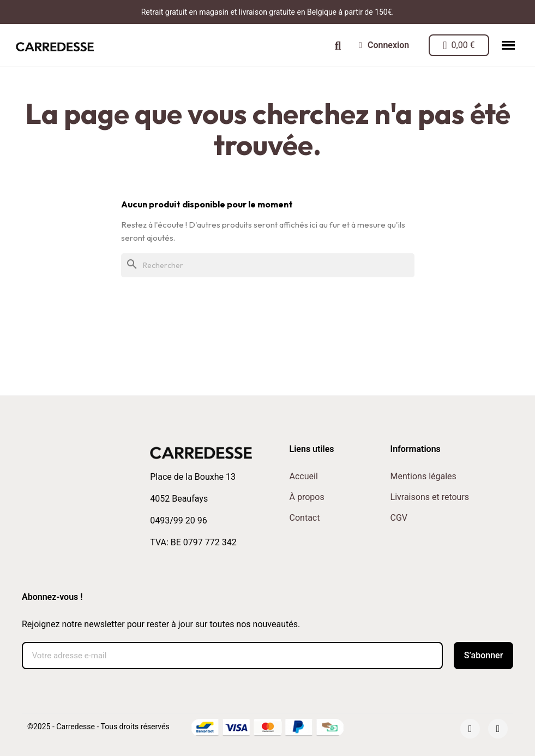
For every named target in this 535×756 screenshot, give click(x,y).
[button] (338, 46)
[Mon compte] (384, 45)
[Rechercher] (268, 265)
